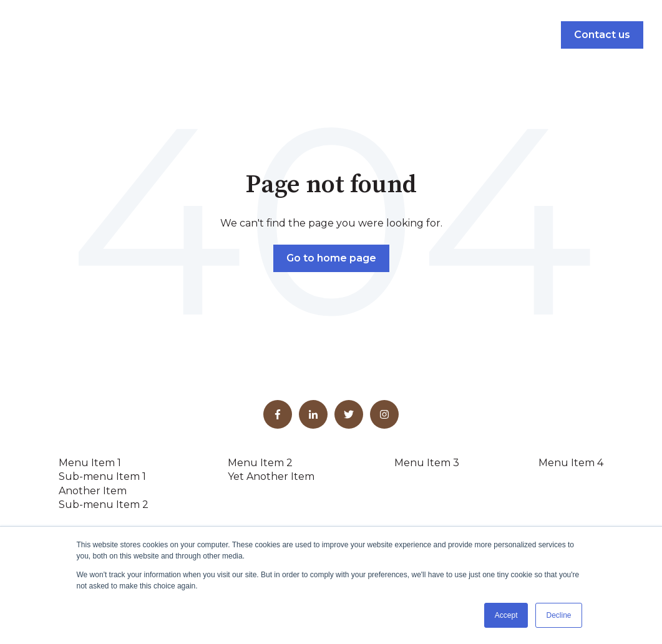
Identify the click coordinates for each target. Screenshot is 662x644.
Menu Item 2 (260, 463)
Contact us (602, 35)
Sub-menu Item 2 (104, 505)
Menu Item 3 (427, 463)
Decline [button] (558, 615)
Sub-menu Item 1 (102, 476)
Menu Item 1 (90, 463)
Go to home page (331, 258)
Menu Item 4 (571, 463)
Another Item (93, 491)
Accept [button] (506, 615)
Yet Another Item (271, 476)
